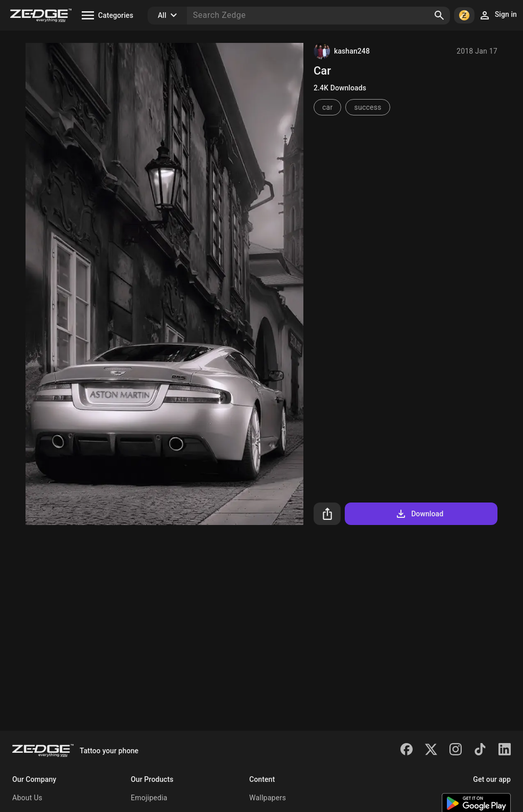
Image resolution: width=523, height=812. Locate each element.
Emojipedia (149, 798)
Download (419, 514)
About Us (27, 798)
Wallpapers (268, 798)
